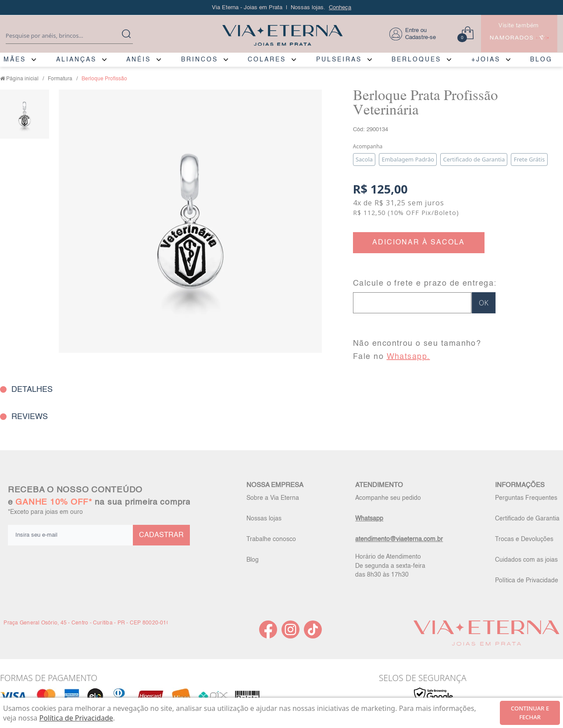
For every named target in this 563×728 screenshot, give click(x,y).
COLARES (267, 60)
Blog (253, 560)
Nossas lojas (264, 519)
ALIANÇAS (76, 60)
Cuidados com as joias (526, 560)
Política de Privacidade (527, 581)
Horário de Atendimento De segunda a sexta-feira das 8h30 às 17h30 (390, 566)
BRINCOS (200, 60)
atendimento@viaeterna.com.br (399, 539)
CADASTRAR (161, 535)
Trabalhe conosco (271, 539)
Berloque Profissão (104, 79)
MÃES (15, 60)
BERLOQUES (416, 60)
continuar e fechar (530, 713)
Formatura (60, 79)
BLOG (541, 60)
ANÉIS (139, 60)
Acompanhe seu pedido (388, 498)
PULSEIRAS (339, 60)
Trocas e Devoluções (524, 539)
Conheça (340, 8)
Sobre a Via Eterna (273, 498)
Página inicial (22, 79)
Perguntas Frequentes (526, 498)
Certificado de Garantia (527, 519)
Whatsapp (369, 519)
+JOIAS (486, 60)
